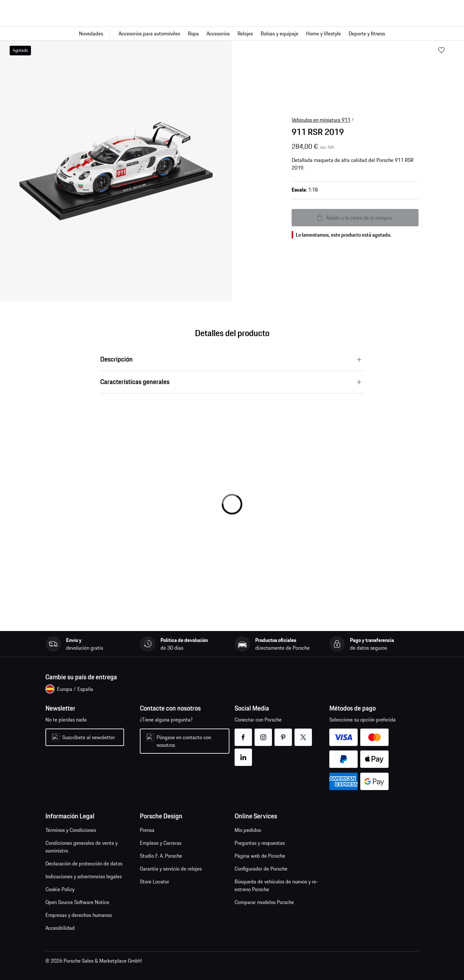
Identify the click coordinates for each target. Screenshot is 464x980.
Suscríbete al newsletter (89, 737)
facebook (243, 733)
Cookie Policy (60, 889)
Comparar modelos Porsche (264, 902)
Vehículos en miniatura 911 (321, 120)
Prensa (147, 830)
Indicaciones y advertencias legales (84, 876)
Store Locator (155, 881)
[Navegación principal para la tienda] (232, 33)
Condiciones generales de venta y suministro (82, 847)
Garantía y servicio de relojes (171, 869)
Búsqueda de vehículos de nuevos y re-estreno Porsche (276, 885)
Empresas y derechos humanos (79, 915)
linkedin (243, 753)
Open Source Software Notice (77, 902)
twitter (303, 733)
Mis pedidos (248, 830)
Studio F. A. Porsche (161, 856)
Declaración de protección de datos (84, 863)
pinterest (283, 733)
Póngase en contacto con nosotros (184, 741)
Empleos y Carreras (161, 843)
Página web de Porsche (260, 856)
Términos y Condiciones (71, 830)
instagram (263, 733)
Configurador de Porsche (261, 869)
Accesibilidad (60, 928)
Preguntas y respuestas (260, 843)
